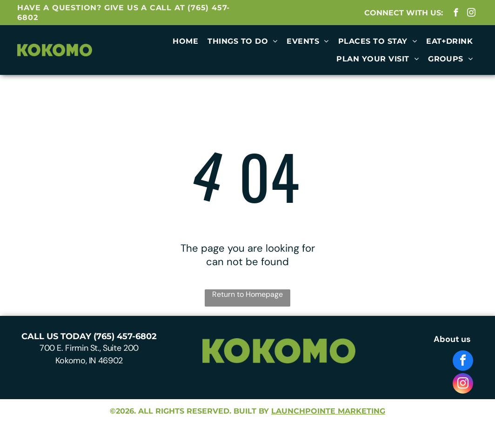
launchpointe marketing (328, 411)
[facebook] (456, 14)
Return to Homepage (247, 294)
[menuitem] (185, 41)
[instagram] (472, 14)
